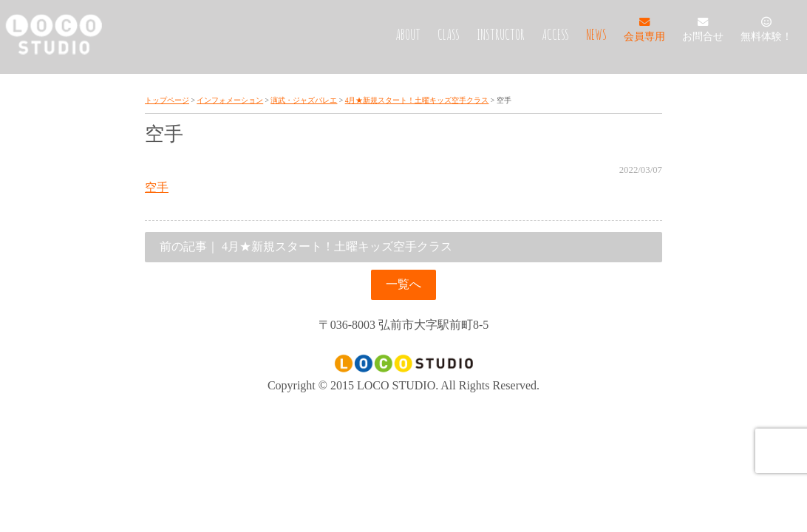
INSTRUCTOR (501, 34)
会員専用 (644, 30)
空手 (157, 187)
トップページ (167, 100)
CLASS (449, 34)
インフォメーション (230, 100)
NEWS (596, 34)
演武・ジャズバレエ (304, 100)
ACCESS (555, 34)
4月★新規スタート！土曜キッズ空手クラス (417, 100)
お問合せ (703, 30)
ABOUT (408, 34)
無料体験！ (766, 30)
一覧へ (403, 284)
